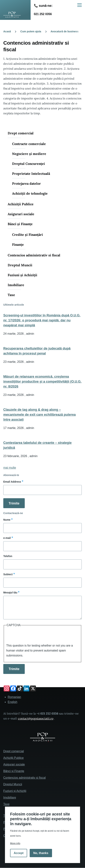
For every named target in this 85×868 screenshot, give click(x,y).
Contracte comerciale (29, 144)
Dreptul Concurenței (28, 164)
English (12, 702)
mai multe (10, 468)
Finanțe (18, 245)
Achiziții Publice (21, 204)
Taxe (11, 295)
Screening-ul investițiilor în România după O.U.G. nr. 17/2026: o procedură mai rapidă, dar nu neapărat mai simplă (42, 320)
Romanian (14, 697)
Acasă (7, 31)
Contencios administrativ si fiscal (34, 255)
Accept (19, 853)
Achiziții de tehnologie (30, 193)
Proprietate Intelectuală (31, 174)
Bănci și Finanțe (20, 224)
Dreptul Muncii (20, 265)
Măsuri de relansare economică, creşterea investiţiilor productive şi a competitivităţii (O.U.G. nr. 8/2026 (42, 382)
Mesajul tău (10, 593)
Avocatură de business (65, 31)
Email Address (12, 482)
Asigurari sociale (21, 214)
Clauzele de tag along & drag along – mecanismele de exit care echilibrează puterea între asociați (39, 415)
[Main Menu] (80, 5)
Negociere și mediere (29, 154)
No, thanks (41, 853)
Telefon (8, 556)
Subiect (8, 574)
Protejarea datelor (26, 184)
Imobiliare (16, 285)
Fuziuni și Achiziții (22, 275)
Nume (7, 520)
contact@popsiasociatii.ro (36, 718)
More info (15, 843)
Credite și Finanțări (27, 235)
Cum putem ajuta (31, 31)
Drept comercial (21, 133)
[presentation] (34, 636)
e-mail (7, 538)
